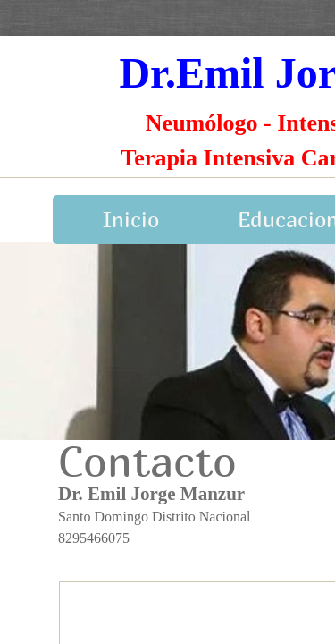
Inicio (131, 219)
